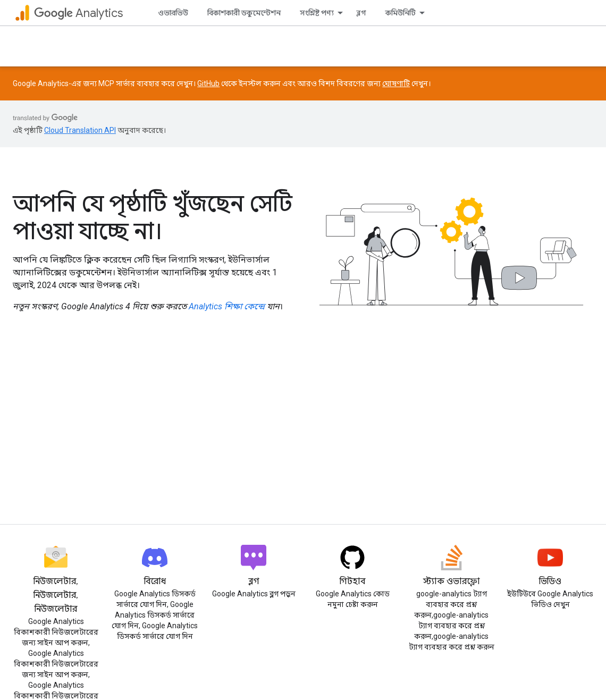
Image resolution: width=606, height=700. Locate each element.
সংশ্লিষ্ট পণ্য (317, 13)
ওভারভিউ (173, 13)
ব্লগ (361, 13)
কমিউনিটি (401, 13)
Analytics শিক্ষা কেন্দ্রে (227, 306)
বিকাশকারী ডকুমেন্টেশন (244, 13)
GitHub (208, 83)
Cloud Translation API (80, 130)
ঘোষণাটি (396, 83)
